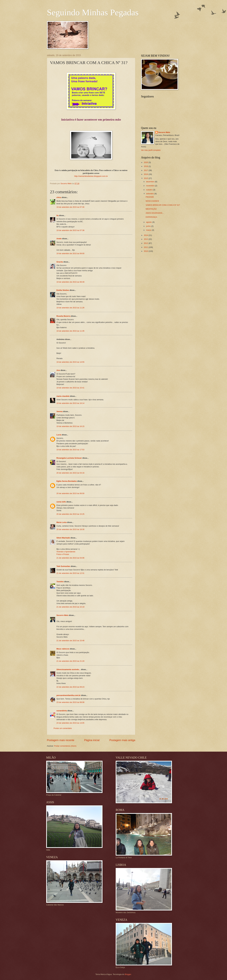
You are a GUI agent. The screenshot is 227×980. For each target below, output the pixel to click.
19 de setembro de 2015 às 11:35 (70, 331)
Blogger (128, 974)
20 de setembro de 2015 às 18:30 (70, 529)
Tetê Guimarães (63, 566)
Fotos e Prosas (63, 554)
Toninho (60, 582)
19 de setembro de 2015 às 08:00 (70, 253)
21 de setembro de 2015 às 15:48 (70, 641)
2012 (146, 243)
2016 (146, 174)
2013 (146, 239)
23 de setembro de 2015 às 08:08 (70, 702)
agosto (149, 222)
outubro (149, 190)
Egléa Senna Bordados (67, 481)
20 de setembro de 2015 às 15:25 (70, 514)
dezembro (150, 182)
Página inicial (92, 740)
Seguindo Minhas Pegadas (93, 12)
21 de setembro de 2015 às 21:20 (70, 661)
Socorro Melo (62, 615)
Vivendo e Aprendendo (66, 552)
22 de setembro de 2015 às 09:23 (70, 687)
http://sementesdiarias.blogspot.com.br (91, 176)
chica (59, 197)
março (149, 230)
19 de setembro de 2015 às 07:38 (70, 230)
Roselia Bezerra (63, 316)
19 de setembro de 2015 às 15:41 (70, 388)
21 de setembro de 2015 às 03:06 (70, 558)
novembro (150, 186)
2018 (146, 166)
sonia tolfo (61, 502)
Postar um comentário (63, 728)
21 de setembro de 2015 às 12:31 (70, 573)
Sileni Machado (63, 538)
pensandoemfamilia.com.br (69, 695)
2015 (146, 178)
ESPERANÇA (151, 217)
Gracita (60, 262)
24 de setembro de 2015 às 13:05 (70, 723)
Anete (59, 239)
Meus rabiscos (63, 649)
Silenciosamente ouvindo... (68, 669)
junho (149, 226)
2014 (146, 235)
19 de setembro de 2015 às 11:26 (70, 308)
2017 (146, 170)
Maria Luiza (62, 522)
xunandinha (62, 711)
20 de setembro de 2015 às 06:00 (70, 493)
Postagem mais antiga (122, 740)
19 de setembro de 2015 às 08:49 (70, 282)
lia (57, 215)
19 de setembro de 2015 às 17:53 (70, 450)
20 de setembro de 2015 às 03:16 (70, 473)
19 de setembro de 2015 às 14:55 (70, 362)
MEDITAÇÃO (151, 209)
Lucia (59, 435)
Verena (60, 411)
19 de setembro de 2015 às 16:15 (70, 426)
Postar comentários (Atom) (65, 746)
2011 (146, 247)
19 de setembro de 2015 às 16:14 (70, 403)
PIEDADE (150, 197)
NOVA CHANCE (152, 201)
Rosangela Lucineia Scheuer (69, 458)
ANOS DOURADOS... (155, 213)
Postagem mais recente (61, 740)
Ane (58, 370)
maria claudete (63, 396)
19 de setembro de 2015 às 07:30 (70, 207)
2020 (146, 162)
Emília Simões (63, 290)
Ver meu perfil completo (151, 150)
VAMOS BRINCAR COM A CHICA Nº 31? (163, 205)
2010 (146, 251)
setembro (150, 194)
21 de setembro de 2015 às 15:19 (70, 607)
